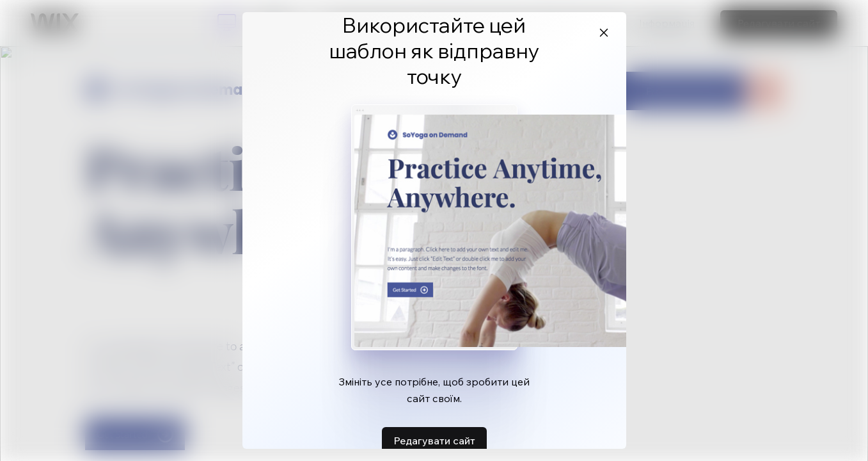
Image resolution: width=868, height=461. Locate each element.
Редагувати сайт (434, 441)
